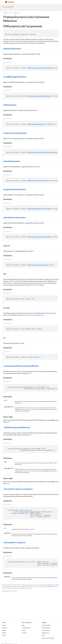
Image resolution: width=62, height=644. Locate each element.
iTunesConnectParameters (15, 133)
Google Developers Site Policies (50, 587)
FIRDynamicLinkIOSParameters (36, 124)
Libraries (4, 633)
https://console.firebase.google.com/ (33, 315)
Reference (17, 13)
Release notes (45, 633)
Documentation (8, 7)
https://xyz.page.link (32, 409)
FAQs (43, 635)
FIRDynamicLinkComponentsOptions (38, 265)
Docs (11, 13)
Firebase (5, 13)
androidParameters (12, 161)
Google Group (46, 630)
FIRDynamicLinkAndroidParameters (38, 180)
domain (7, 308)
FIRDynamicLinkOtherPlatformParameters (40, 237)
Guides (4, 625)
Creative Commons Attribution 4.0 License (49, 585)
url (4, 338)
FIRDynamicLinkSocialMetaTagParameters (40, 96)
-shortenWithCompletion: (14, 543)
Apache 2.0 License (27, 587)
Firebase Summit (26, 628)
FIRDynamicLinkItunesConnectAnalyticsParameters (43, 152)
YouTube (24, 633)
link (5, 274)
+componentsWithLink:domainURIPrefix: (21, 366)
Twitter (24, 630)
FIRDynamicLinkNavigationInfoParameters (40, 209)
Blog (23, 625)
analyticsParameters (12, 49)
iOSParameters (10, 105)
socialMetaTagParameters (15, 77)
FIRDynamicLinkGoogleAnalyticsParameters (40, 68)
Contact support (46, 625)
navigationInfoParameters (15, 189)
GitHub (4, 635)
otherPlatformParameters (14, 218)
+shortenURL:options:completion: (18, 489)
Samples (4, 630)
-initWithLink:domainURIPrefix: (17, 428)
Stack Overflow (46, 628)
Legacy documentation (48, 638)
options (7, 246)
